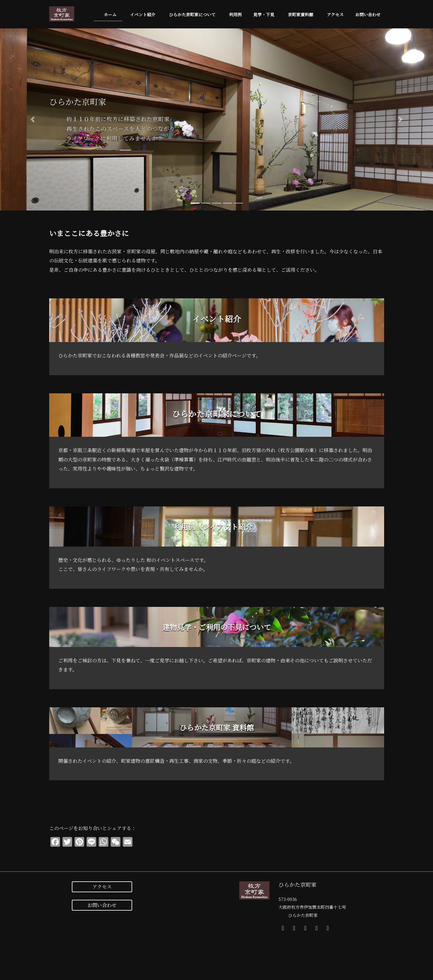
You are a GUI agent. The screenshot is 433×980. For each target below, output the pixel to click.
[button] (32, 119)
